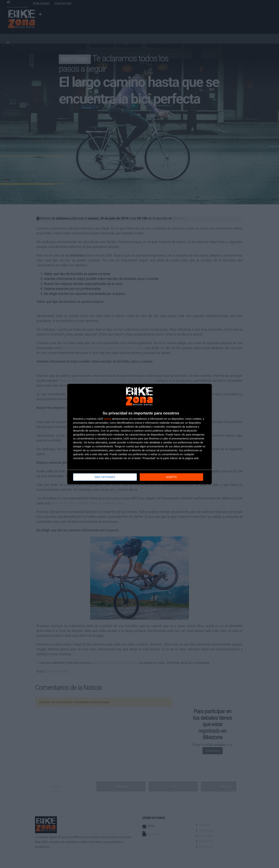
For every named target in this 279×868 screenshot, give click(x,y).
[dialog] (139, 434)
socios (107, 419)
